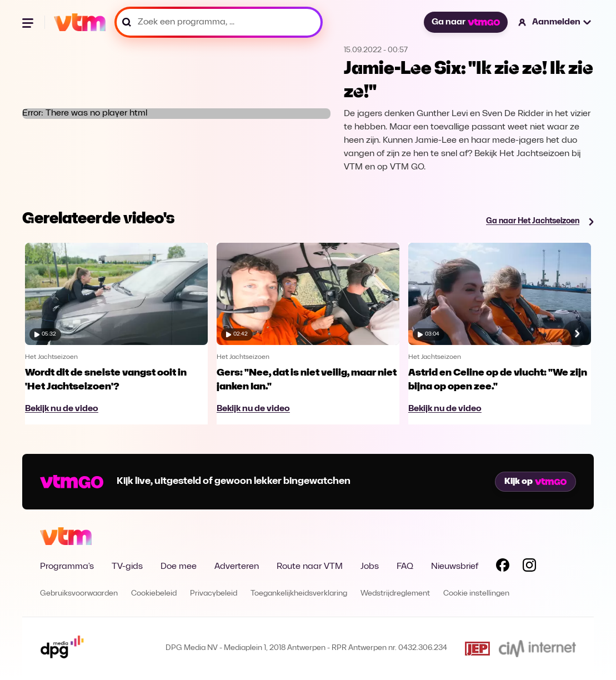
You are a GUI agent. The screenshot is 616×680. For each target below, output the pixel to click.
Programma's (67, 567)
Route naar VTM (310, 567)
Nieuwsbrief (455, 567)
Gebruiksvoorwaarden (79, 594)
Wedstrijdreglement (395, 594)
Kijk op (535, 482)
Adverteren (237, 567)
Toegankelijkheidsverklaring (299, 594)
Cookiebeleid (154, 594)
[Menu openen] (29, 22)
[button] (555, 22)
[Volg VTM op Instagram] (529, 567)
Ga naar (465, 22)
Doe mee (179, 567)
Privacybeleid (214, 594)
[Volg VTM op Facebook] (503, 567)
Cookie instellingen (476, 594)
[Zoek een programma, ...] (219, 22)
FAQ (405, 567)
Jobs (370, 567)
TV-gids (127, 567)
